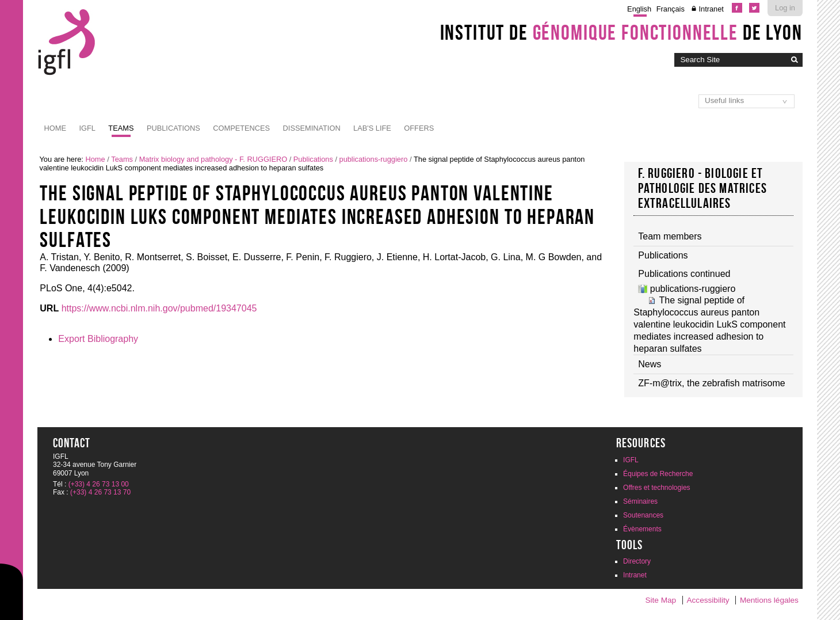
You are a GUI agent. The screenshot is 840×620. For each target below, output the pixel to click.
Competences (241, 128)
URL (49, 308)
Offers (419, 128)
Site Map (660, 600)
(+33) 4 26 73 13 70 (100, 492)
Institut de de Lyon (621, 32)
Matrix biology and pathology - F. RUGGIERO (213, 159)
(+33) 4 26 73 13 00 (99, 484)
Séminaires (640, 501)
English (639, 9)
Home (55, 128)
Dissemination (312, 128)
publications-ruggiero (374, 159)
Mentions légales (769, 600)
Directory (637, 561)
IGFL (87, 128)
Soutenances (643, 515)
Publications (173, 128)
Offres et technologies (657, 488)
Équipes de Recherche (658, 474)
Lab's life (372, 128)
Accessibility (708, 600)
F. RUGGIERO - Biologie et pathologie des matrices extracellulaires (703, 188)
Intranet (711, 9)
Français (671, 9)
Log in (785, 8)
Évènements (642, 529)
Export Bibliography (98, 339)
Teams (121, 128)
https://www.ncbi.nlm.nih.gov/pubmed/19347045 (159, 308)
